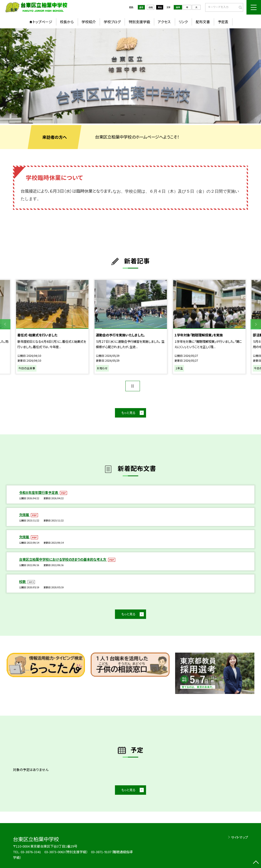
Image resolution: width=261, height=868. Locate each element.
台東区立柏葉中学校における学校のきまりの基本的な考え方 (63, 559)
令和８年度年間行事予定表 (39, 492)
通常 (141, 7)
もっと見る (128, 413)
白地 (151, 7)
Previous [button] (5, 324)
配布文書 (203, 22)
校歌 (23, 582)
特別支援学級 (139, 22)
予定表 (223, 22)
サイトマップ (239, 837)
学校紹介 (89, 22)
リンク (183, 22)
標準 (178, 7)
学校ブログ (112, 22)
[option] (130, 76)
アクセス (164, 22)
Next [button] (256, 324)
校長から (67, 22)
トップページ (42, 22)
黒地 (160, 7)
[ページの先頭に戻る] (256, 863)
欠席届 (24, 515)
